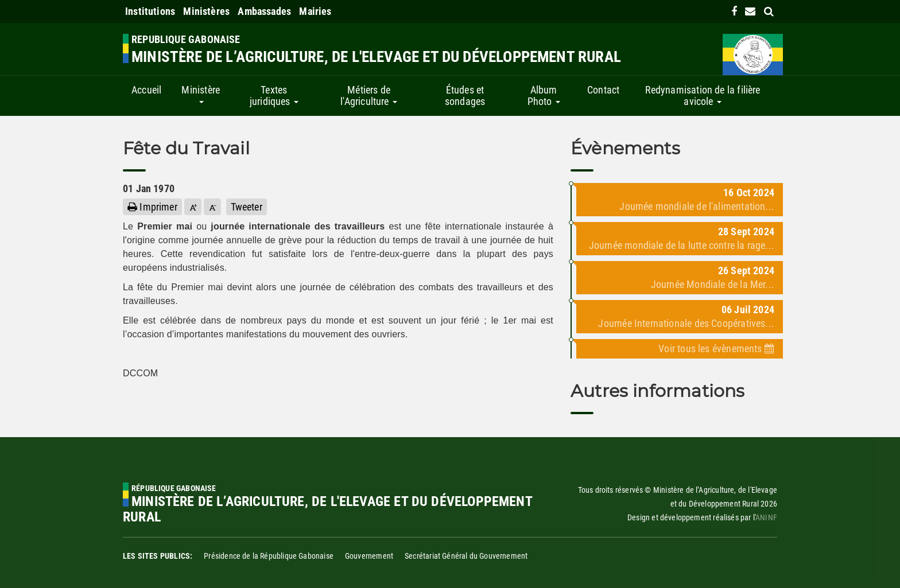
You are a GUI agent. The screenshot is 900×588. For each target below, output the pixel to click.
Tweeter (247, 207)
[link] (734, 11)
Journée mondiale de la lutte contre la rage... (682, 245)
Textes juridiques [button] (274, 96)
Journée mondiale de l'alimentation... (697, 206)
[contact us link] (750, 11)
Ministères (206, 11)
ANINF (766, 517)
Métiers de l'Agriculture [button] (369, 96)
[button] (193, 207)
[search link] (769, 11)
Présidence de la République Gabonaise (269, 556)
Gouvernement (369, 556)
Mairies (315, 11)
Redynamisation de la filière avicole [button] (703, 96)
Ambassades (264, 11)
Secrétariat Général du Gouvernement (466, 556)
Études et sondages (465, 96)
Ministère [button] (201, 94)
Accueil (146, 90)
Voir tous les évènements (716, 348)
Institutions (150, 11)
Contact (603, 90)
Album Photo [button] (544, 96)
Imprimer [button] (152, 207)
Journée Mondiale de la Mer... (713, 284)
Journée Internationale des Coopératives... (686, 323)
